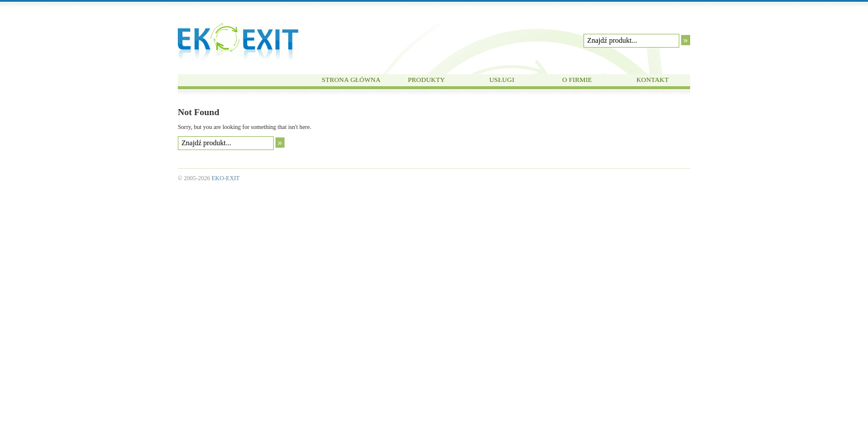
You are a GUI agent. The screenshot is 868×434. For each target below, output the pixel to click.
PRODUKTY (427, 80)
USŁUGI (502, 80)
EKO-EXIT (238, 41)
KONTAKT (653, 80)
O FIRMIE (577, 80)
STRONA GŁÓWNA (351, 80)
